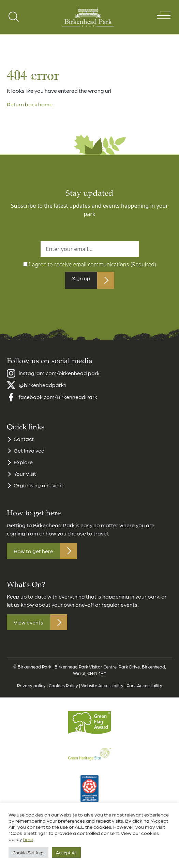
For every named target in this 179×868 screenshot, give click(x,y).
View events (28, 625)
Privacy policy (31, 688)
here (28, 839)
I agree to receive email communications (93, 264)
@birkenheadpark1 (42, 388)
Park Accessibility (144, 688)
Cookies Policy (63, 688)
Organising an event (39, 488)
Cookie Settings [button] (28, 852)
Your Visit (25, 476)
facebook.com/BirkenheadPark (58, 400)
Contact (24, 442)
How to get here (33, 553)
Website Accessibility (102, 688)
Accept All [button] (66, 852)
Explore (23, 465)
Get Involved (29, 453)
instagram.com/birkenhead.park (59, 376)
